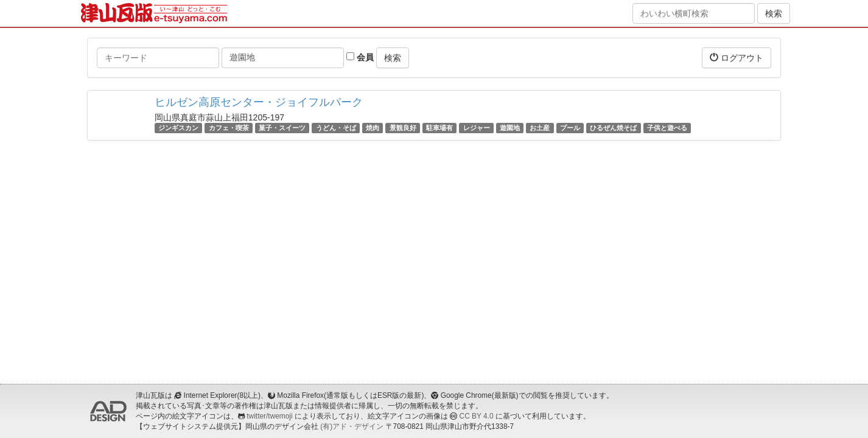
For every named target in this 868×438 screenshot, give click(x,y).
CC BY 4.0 (477, 416)
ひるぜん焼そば (613, 128)
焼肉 (373, 128)
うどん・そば (336, 128)
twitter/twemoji (269, 416)
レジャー (477, 128)
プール (570, 128)
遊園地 (510, 128)
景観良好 (403, 128)
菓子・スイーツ (282, 128)
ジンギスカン (178, 128)
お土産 (540, 128)
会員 (360, 57)
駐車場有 (439, 128)
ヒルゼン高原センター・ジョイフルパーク (259, 102)
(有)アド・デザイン (352, 426)
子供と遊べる (667, 128)
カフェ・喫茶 (229, 128)
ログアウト (737, 57)
